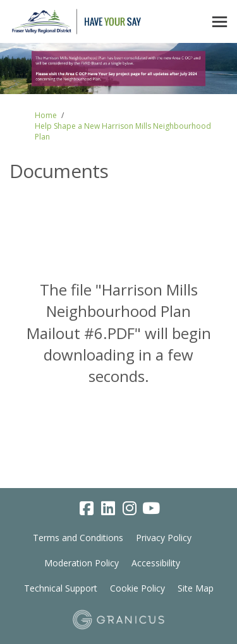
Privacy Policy (164, 538)
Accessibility (156, 563)
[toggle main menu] (220, 22)
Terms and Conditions (78, 538)
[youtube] (151, 509)
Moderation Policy (82, 563)
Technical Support (61, 588)
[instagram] (130, 509)
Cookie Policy (137, 588)
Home (46, 115)
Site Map (196, 588)
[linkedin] (108, 509)
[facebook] (87, 509)
